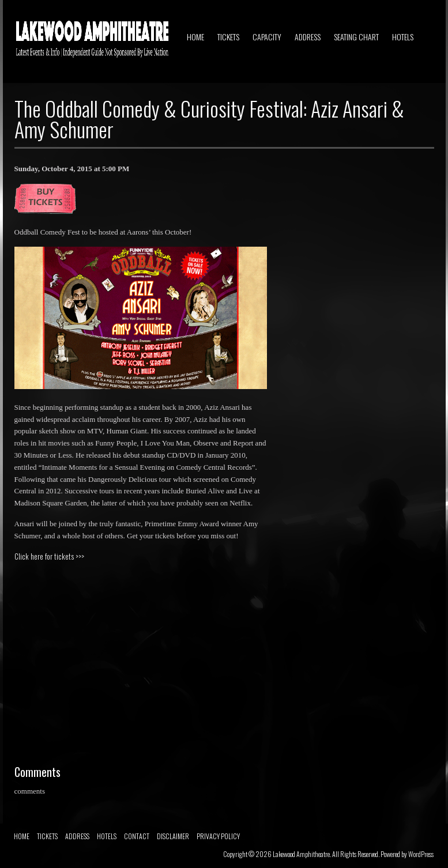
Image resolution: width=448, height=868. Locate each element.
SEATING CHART (356, 37)
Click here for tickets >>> (49, 556)
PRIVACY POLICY (218, 836)
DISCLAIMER (173, 836)
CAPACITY (267, 37)
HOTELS (403, 37)
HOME (195, 37)
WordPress (421, 854)
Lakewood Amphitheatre (301, 854)
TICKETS (228, 37)
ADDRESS (308, 37)
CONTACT (137, 836)
